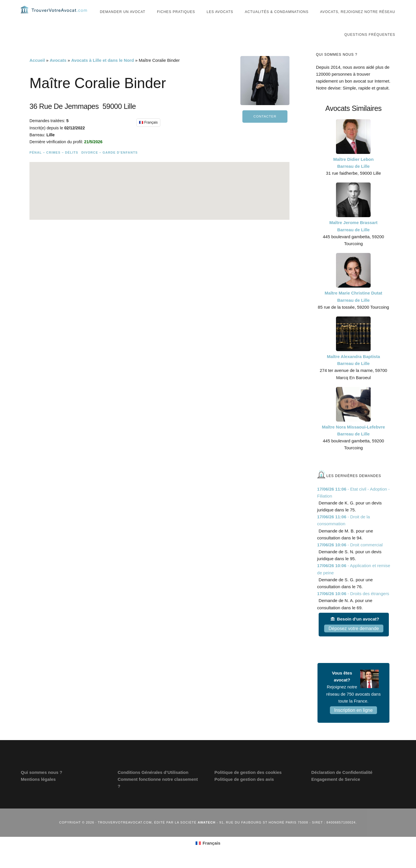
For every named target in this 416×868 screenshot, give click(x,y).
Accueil (37, 70)
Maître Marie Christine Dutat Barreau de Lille (353, 307)
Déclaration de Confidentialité (342, 782)
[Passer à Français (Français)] (208, 853)
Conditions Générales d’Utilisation (153, 782)
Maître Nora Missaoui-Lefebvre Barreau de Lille (353, 440)
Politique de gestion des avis (244, 789)
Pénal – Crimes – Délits (54, 163)
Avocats (58, 70)
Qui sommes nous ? (41, 782)
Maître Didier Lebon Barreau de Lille (353, 173)
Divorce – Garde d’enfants (110, 163)
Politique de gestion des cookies (248, 782)
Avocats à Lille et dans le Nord (103, 70)
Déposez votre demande (354, 639)
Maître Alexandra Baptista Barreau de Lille (354, 370)
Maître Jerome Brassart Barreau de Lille (353, 236)
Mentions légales (38, 789)
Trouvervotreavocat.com (55, 14)
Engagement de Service (336, 789)
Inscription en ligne (353, 720)
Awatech (207, 832)
